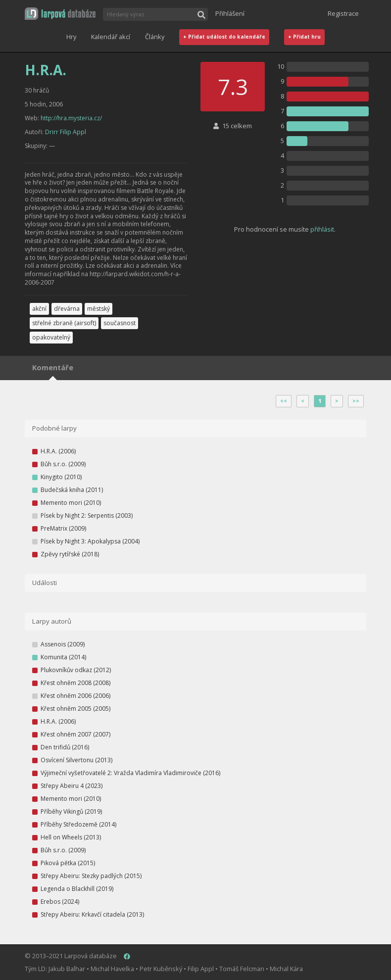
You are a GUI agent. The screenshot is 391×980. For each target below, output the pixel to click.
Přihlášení (230, 13)
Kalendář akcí (111, 37)
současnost (120, 323)
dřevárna (67, 309)
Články (155, 37)
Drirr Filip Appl (66, 132)
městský (98, 309)
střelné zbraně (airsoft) (64, 323)
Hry (71, 37)
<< (284, 401)
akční (39, 309)
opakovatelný (51, 337)
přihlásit (322, 229)
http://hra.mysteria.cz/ (71, 118)
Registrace (343, 13)
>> (356, 401)
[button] (60, 14)
